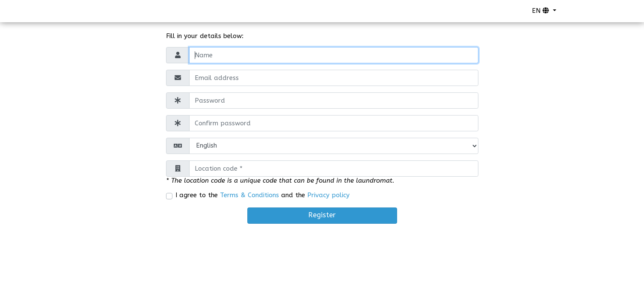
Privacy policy (328, 195)
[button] (544, 11)
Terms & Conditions (249, 195)
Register (322, 215)
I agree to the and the (263, 195)
